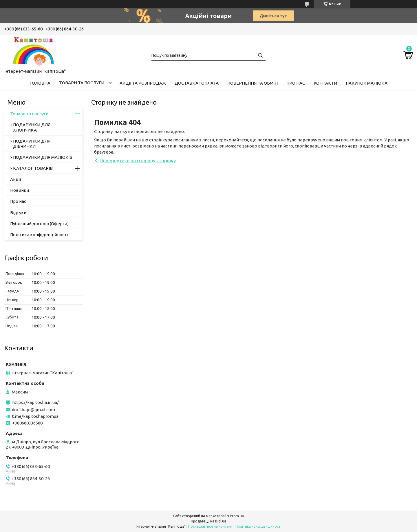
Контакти (325, 83)
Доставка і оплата (197, 83)
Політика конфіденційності (39, 235)
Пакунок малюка (367, 83)
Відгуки (18, 213)
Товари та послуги (82, 83)
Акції (15, 179)
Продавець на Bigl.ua (209, 521)
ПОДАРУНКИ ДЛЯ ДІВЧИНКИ (32, 144)
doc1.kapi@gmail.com (33, 410)
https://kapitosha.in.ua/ (35, 402)
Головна (40, 83)
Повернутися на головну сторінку (138, 160)
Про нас (296, 83)
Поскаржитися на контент (211, 526)
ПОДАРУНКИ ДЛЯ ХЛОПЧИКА (32, 127)
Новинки (20, 190)
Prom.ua (237, 516)
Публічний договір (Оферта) (39, 224)
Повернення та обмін (253, 83)
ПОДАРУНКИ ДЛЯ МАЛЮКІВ (43, 157)
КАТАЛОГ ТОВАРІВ (33, 168)
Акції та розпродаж (143, 83)
